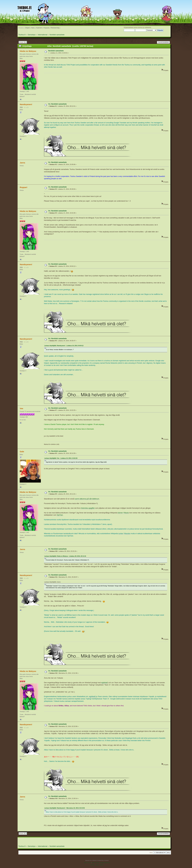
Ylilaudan (127, 534)
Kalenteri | (40, 28)
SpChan (60, 515)
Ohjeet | (28, 28)
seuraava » (167, 39)
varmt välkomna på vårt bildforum (87, 499)
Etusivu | (21, 28)
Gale (22, 451)
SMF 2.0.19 (87, 863)
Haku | (33, 28)
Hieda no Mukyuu (28, 51)
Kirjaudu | (47, 28)
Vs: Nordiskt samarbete (57, 104)
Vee (22, 408)
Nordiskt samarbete (56, 51)
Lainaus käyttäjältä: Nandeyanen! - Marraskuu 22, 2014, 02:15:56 (65, 808)
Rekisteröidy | (55, 28)
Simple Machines (105, 863)
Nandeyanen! (26, 104)
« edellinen (159, 39)
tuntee (121, 534)
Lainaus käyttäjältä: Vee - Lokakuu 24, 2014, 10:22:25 (61, 458)
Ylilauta (126, 513)
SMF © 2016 (96, 863)
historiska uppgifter (88, 508)
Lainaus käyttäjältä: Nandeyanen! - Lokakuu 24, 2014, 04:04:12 (64, 346)
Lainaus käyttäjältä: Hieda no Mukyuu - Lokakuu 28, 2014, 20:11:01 (65, 556)
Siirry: (151, 853)
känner (120, 513)
